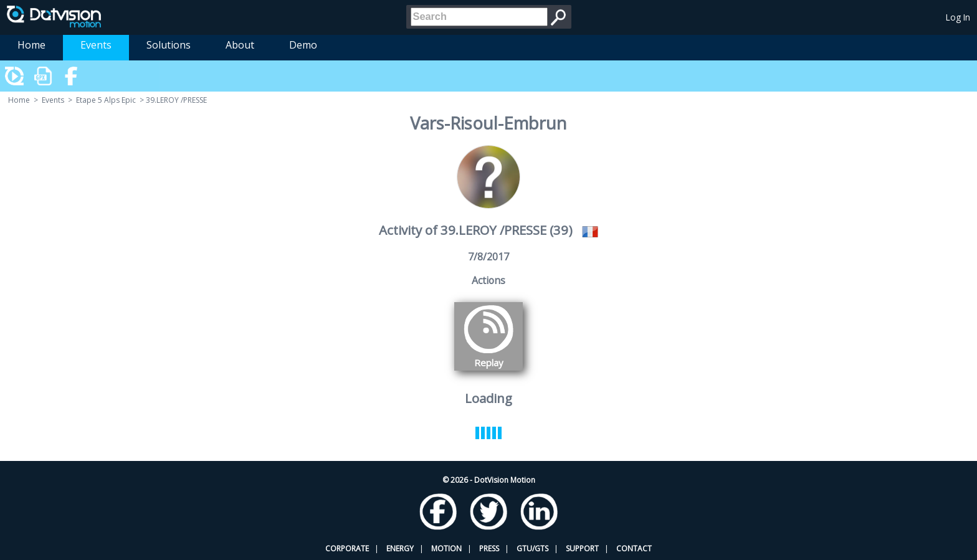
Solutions (169, 45)
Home (31, 45)
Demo (303, 45)
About (240, 45)
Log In (958, 17)
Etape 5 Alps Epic (106, 100)
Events (96, 45)
